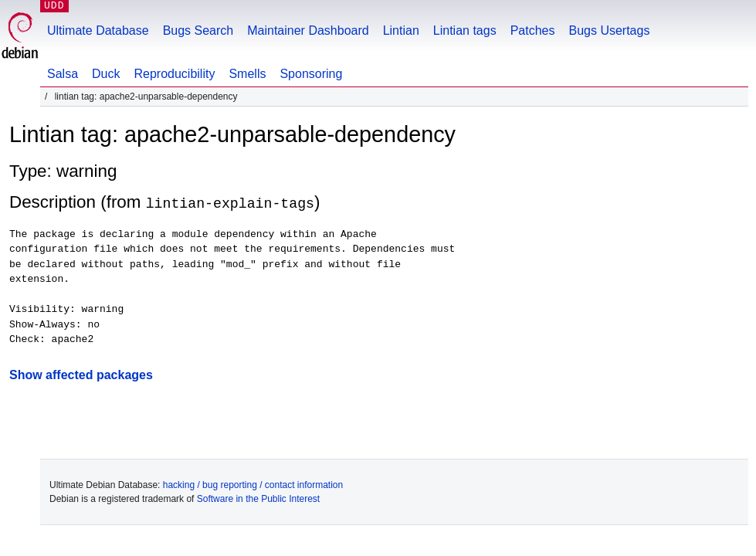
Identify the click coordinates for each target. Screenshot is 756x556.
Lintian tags (465, 31)
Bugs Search (198, 31)
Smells (247, 74)
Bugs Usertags (609, 31)
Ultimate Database (98, 31)
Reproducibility (174, 74)
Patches (533, 31)
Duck (106, 74)
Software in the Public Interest (258, 498)
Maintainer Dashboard (308, 31)
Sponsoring (311, 74)
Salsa (63, 74)
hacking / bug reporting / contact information (253, 484)
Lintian (401, 31)
